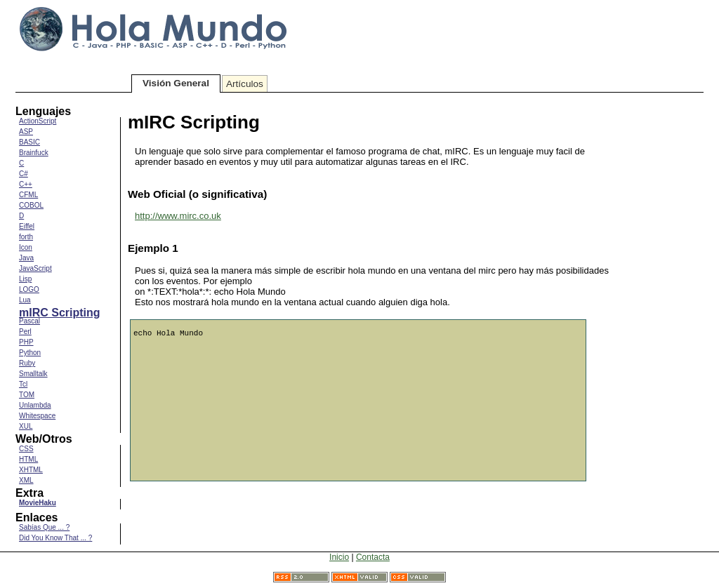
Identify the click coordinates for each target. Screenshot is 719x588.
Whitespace (37, 416)
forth (26, 237)
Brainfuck (34, 153)
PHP (26, 342)
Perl (25, 332)
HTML (28, 459)
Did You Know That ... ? (55, 538)
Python (30, 353)
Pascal (29, 321)
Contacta (373, 557)
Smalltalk (33, 374)
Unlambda (35, 405)
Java (26, 258)
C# (24, 174)
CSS (26, 449)
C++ (26, 184)
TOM (27, 395)
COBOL (31, 205)
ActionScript (38, 121)
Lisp (25, 279)
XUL (26, 426)
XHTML (31, 470)
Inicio (339, 557)
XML (26, 480)
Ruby (27, 363)
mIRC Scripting (60, 313)
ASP (26, 132)
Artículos (245, 84)
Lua (25, 300)
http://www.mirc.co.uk (178, 216)
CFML (28, 195)
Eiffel (27, 226)
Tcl (23, 384)
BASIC (29, 142)
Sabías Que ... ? (44, 527)
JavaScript (35, 268)
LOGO (29, 289)
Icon (26, 247)
